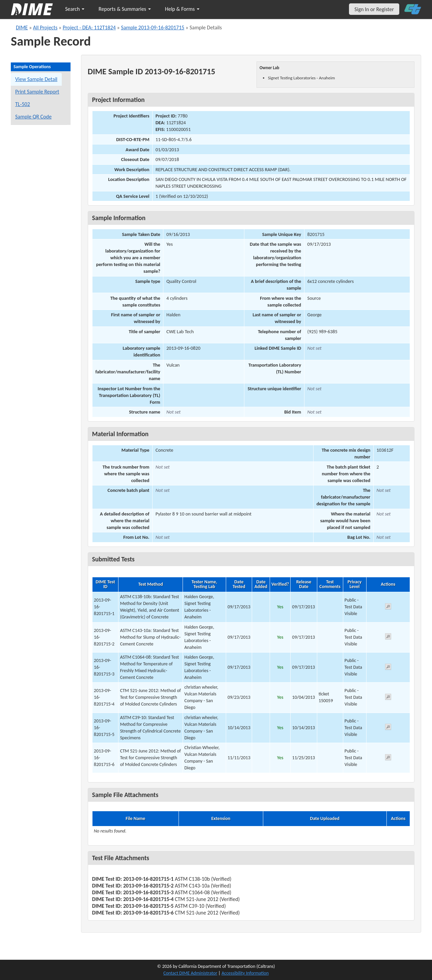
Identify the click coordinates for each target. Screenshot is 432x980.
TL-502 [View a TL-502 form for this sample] (23, 104)
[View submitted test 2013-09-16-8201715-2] (388, 638)
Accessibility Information (245, 973)
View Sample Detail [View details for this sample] (36, 79)
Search (75, 9)
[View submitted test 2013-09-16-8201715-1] (388, 607)
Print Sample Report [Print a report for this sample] (37, 92)
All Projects (45, 28)
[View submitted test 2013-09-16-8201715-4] (388, 698)
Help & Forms (182, 9)
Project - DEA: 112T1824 (89, 28)
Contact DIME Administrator (190, 973)
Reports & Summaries (125, 9)
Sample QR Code (33, 117)
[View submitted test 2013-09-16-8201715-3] (388, 668)
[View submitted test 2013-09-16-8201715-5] (388, 728)
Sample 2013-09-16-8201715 (153, 28)
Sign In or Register (374, 9)
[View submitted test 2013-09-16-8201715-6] (388, 758)
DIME (22, 28)
